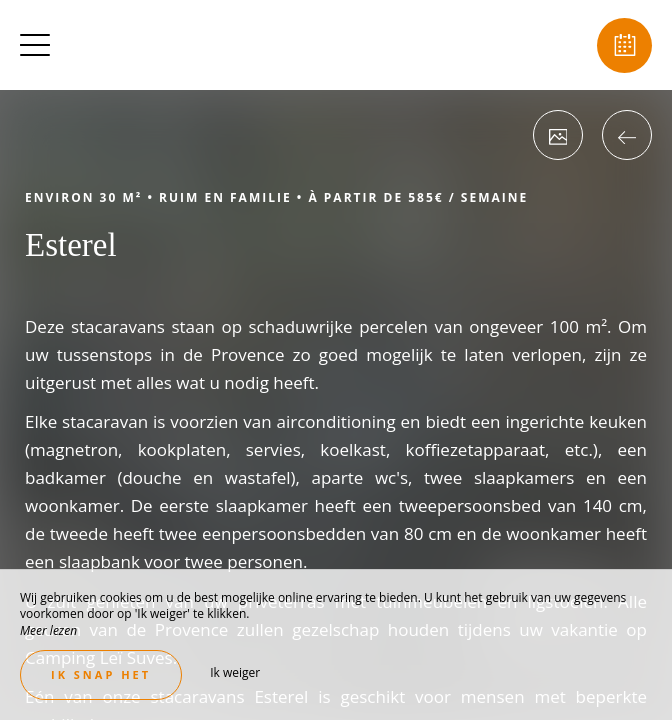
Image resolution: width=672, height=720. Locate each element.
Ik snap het (101, 674)
